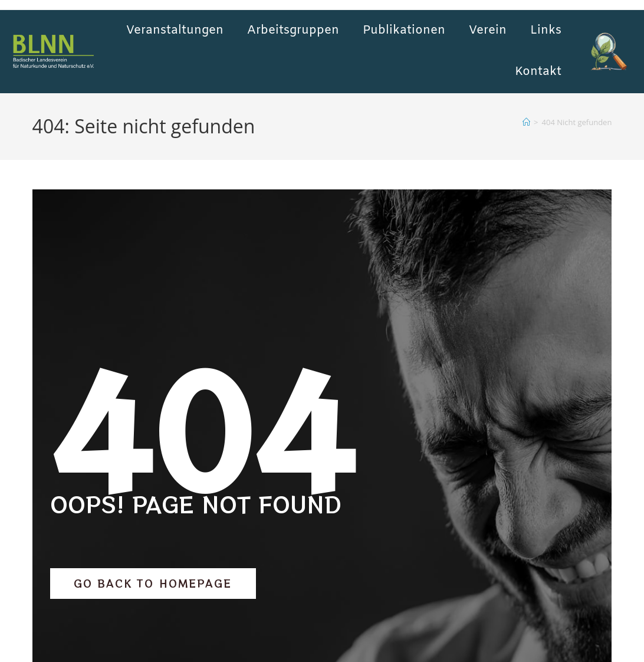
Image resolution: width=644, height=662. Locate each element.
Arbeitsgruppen (293, 30)
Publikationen (404, 30)
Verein (488, 30)
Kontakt (538, 72)
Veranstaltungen (175, 30)
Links (546, 30)
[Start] (526, 122)
